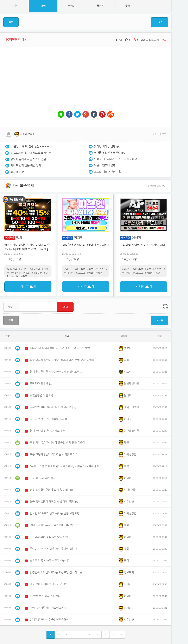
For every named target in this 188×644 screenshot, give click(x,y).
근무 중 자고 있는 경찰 (43, 478)
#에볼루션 (37, 273)
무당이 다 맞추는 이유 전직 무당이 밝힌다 (53, 549)
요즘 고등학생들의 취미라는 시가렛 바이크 (54, 454)
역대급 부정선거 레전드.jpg (110, 153)
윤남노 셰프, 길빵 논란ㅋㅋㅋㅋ (31, 147)
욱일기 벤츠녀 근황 (105, 165)
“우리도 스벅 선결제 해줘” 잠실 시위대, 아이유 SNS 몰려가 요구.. (66, 466)
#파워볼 (68, 269)
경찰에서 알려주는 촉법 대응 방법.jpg (51, 490)
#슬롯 (90, 269)
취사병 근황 (17, 172)
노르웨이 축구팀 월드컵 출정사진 (32, 153)
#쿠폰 (24, 277)
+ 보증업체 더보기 (157, 186)
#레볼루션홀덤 (95, 273)
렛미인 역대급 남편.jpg (107, 147)
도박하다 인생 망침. (41, 384)
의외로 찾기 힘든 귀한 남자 (26, 166)
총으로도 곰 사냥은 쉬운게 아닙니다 (50, 561)
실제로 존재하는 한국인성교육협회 (49, 620)
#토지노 (23, 269)
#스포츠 (99, 269)
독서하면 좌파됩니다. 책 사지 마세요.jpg (53, 407)
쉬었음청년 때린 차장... (43, 395)
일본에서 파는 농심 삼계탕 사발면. (49, 537)
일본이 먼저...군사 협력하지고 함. (49, 419)
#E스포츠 (80, 273)
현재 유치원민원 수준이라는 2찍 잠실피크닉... (56, 372)
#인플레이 (16, 273)
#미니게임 (12, 269)
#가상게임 (35, 269)
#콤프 (26, 273)
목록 (11, 22)
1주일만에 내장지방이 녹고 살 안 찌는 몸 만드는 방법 (60, 348)
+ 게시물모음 (160, 134)
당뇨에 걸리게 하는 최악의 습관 (28, 159)
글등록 (159, 22)
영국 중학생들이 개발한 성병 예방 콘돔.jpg (54, 502)
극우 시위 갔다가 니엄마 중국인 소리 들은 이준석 (57, 443)
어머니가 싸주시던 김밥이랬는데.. (49, 608)
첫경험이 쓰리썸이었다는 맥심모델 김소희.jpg (56, 572)
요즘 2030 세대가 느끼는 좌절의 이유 (115, 159)
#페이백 (15, 277)
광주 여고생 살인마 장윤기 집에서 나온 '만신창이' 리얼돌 (62, 360)
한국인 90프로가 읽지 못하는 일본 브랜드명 (55, 513)
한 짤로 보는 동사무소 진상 (45, 596)
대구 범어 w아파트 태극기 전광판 (49, 584)
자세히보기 (28, 287)
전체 (11, 320)
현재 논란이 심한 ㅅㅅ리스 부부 (48, 431)
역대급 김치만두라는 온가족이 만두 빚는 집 (54, 525)
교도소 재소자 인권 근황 (108, 172)
